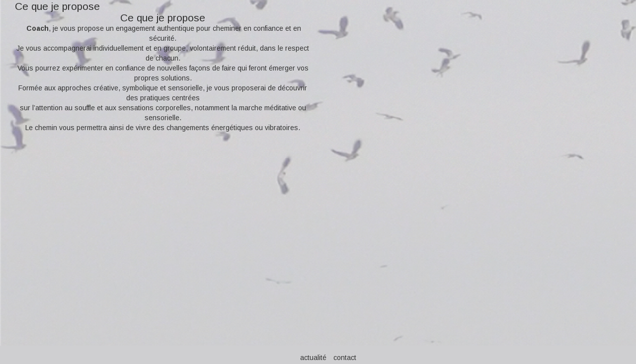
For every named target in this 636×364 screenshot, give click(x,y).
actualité (313, 358)
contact (345, 358)
